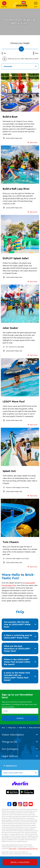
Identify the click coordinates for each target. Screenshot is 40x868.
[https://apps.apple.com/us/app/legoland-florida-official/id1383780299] (12, 792)
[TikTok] (15, 804)
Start (3, 728)
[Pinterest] (25, 804)
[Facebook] (9, 804)
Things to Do (12, 728)
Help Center (13, 849)
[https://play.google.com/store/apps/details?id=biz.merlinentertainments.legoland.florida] (27, 792)
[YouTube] (31, 804)
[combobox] (20, 773)
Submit (20, 718)
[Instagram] (20, 804)
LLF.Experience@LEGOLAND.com (28, 849)
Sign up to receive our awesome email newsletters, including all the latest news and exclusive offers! (19, 704)
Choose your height (20, 43)
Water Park (22, 728)
